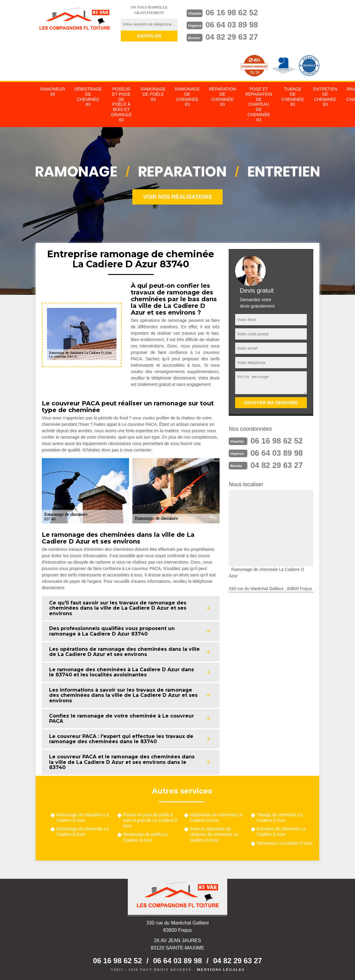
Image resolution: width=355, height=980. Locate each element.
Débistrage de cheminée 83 (88, 97)
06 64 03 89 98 (232, 25)
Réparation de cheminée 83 (222, 97)
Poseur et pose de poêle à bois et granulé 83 (121, 104)
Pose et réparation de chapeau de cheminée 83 (259, 104)
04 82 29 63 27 (232, 37)
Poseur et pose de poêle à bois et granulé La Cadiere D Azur (150, 820)
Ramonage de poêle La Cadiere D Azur (145, 837)
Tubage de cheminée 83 (293, 97)
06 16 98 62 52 (232, 12)
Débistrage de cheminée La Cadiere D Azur (82, 832)
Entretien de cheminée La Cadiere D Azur (281, 832)
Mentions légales (221, 970)
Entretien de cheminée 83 (325, 97)
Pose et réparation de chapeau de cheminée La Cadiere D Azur (214, 834)
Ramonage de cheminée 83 (187, 97)
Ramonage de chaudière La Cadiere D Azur (83, 818)
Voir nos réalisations (178, 197)
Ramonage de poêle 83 (153, 94)
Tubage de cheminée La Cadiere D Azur (280, 818)
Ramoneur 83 (53, 92)
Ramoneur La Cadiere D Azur (285, 843)
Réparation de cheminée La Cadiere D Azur (216, 818)
